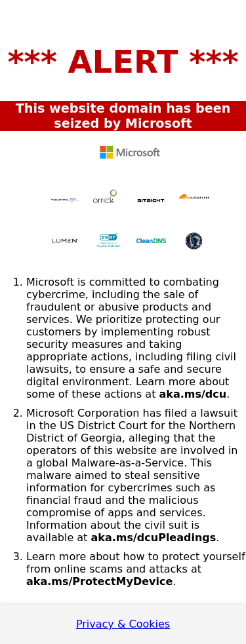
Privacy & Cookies (123, 624)
